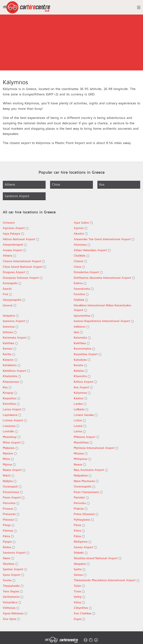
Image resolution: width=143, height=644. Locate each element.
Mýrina (9, 464)
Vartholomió (13, 597)
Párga (9, 525)
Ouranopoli (12, 486)
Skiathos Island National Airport (98, 558)
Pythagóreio (84, 520)
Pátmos (10, 531)
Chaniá (80, 261)
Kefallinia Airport (16, 371)
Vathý (79, 597)
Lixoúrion (11, 426)
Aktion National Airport (21, 239)
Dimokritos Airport (88, 272)
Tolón (79, 586)
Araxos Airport (14, 250)
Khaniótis (82, 376)
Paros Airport (14, 497)
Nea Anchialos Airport (91, 470)
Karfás (9, 354)
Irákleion (81, 327)
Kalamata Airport (16, 338)
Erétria (80, 283)
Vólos (79, 602)
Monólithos (83, 442)
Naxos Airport (14, 470)
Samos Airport (85, 547)
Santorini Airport (16, 553)
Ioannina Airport (16, 321)
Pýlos (79, 536)
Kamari (9, 349)
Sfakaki (81, 553)
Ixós (78, 332)
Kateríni (10, 360)
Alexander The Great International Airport (104, 239)
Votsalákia (12, 602)
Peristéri (81, 497)
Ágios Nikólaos (15, 613)
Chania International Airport (24, 261)
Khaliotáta (12, 376)
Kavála (80, 365)
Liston (80, 420)
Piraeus (10, 509)
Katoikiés (82, 360)
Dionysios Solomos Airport (23, 278)
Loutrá (80, 426)
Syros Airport (13, 575)
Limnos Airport (15, 420)
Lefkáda (81, 409)
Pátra (79, 531)
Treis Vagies (13, 591)
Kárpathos (11, 398)
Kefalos (81, 371)
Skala (8, 558)
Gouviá (9, 305)
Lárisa (80, 431)
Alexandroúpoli (15, 245)
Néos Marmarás (86, 481)
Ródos (9, 547)
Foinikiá (81, 294)
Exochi (7, 289)
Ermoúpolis (12, 283)
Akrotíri (81, 234)
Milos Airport (13, 442)
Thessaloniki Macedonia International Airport (107, 580)
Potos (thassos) (86, 514)
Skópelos (82, 564)
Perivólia (82, 503)
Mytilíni (10, 453)
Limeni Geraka (86, 415)
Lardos (80, 404)
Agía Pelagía (13, 234)
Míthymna (82, 459)
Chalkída (81, 256)
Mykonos (11, 448)
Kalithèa (10, 343)
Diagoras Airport (16, 272)
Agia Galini (83, 223)
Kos (7, 387)
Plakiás (81, 509)
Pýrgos (9, 542)
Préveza (10, 520)
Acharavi (9, 222)
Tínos (79, 591)
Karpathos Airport (88, 354)
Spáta (80, 569)
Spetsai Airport (15, 569)
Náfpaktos (83, 475)
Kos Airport (83, 387)
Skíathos (10, 564)
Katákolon (12, 365)
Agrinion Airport (16, 228)
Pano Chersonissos (88, 492)
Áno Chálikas (84, 613)
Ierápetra (11, 316)
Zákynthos (83, 608)
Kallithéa (82, 343)
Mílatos (81, 453)
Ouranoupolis (84, 486)
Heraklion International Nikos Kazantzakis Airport (102, 308)
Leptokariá (12, 415)
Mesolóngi (12, 437)
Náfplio (10, 481)
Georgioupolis (14, 300)
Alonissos (82, 245)
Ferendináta (84, 289)
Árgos (79, 619)
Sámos (80, 575)
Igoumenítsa (84, 316)
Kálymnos (82, 393)
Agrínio (81, 228)
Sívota (9, 580)
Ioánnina (11, 327)
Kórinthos (11, 404)
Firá (7, 294)
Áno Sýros (11, 619)
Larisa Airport (14, 409)
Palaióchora (13, 492)
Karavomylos (84, 349)
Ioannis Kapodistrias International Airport (104, 321)
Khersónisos (13, 382)
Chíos (79, 267)
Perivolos (11, 503)
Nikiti (9, 475)
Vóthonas (11, 608)
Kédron (80, 398)
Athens (9, 256)
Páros (79, 525)
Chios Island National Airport (24, 267)
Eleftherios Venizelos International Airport (104, 278)
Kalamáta (82, 338)
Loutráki (10, 431)
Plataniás (11, 514)
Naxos (80, 464)
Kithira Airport (85, 382)
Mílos (8, 459)
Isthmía (10, 332)
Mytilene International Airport (96, 448)
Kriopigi (10, 393)
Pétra (8, 536)
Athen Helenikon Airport (92, 250)
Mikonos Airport (86, 437)
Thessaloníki (13, 586)
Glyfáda (81, 300)
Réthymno (82, 542)
